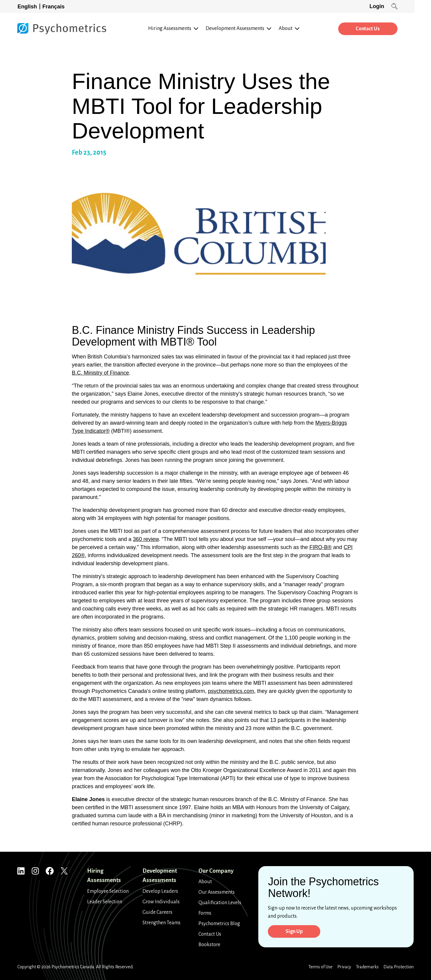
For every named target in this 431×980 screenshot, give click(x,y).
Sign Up (295, 932)
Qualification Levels (220, 903)
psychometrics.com (231, 691)
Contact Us (382, 29)
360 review (146, 539)
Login (393, 6)
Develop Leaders (160, 891)
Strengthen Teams (161, 923)
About (205, 882)
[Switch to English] (29, 6)
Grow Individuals (161, 902)
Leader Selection (105, 902)
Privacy (344, 967)
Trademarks (367, 967)
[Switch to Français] (55, 6)
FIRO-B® (321, 547)
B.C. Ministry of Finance (100, 373)
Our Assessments (217, 892)
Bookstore (209, 945)
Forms (205, 913)
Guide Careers (157, 912)
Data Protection (399, 967)
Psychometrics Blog (219, 924)
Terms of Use (320, 967)
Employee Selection (108, 891)
